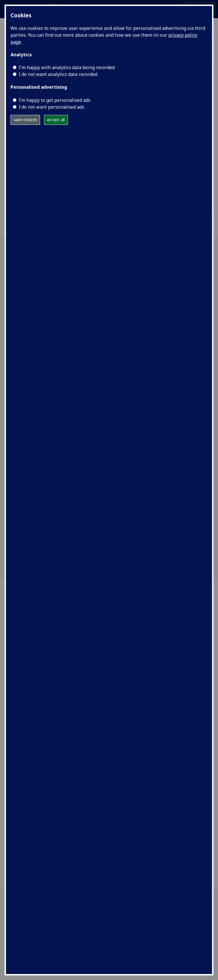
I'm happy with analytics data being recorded (67, 67)
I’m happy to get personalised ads (55, 100)
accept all (56, 120)
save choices (25, 120)
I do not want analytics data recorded (58, 74)
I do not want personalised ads (52, 107)
